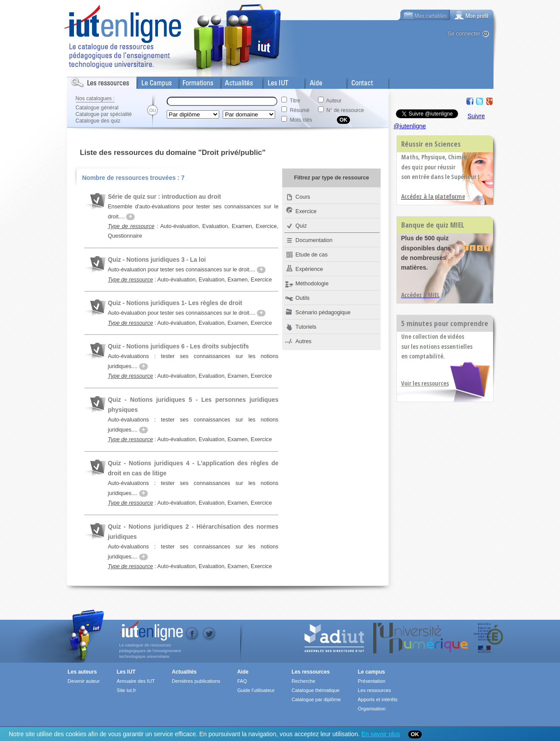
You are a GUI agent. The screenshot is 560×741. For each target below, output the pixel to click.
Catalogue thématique (315, 690)
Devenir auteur (84, 681)
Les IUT (273, 81)
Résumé (300, 110)
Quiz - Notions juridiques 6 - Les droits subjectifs (178, 346)
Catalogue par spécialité (104, 114)
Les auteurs (82, 672)
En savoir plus (381, 734)
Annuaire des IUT (136, 681)
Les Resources (86, 81)
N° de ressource (345, 110)
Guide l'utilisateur (256, 690)
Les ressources (310, 672)
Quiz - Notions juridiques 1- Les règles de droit (175, 303)
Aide (311, 81)
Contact (357, 81)
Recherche (303, 681)
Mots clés (301, 120)
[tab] (472, 15)
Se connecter (464, 34)
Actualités (233, 81)
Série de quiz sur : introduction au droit (164, 197)
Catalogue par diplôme (316, 699)
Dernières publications (196, 681)
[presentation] (472, 15)
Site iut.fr (126, 690)
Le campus (371, 672)
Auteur (334, 101)
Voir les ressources (425, 383)
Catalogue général (97, 108)
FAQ (242, 681)
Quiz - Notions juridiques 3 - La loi (157, 260)
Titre (295, 101)
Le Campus (151, 81)
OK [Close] (415, 734)
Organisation (372, 709)
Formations (193, 81)
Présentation (372, 681)
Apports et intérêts (378, 699)
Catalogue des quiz (98, 121)
